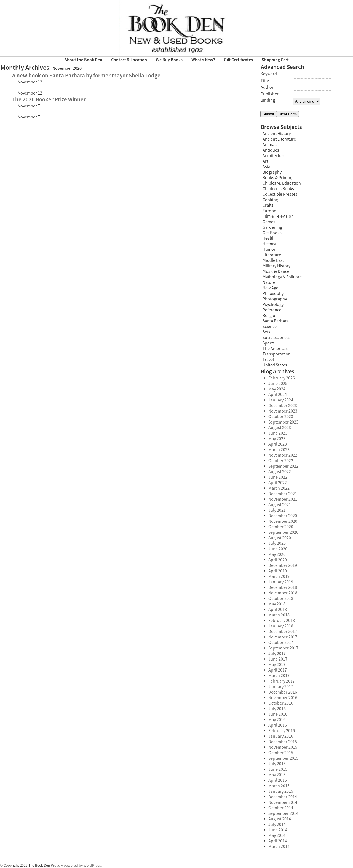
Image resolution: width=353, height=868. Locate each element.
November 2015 (283, 747)
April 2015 (278, 780)
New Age (270, 288)
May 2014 (277, 835)
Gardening (272, 227)
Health (269, 238)
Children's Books (278, 189)
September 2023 (283, 422)
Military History (276, 266)
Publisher (270, 94)
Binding (268, 100)
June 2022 (278, 477)
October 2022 (281, 461)
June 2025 (278, 384)
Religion (270, 316)
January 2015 (281, 791)
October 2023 (281, 417)
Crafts (268, 205)
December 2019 (283, 565)
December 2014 (283, 797)
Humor (269, 249)
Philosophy (273, 293)
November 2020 (283, 521)
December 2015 (283, 742)
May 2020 (277, 554)
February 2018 (282, 621)
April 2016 (278, 725)
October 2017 (281, 643)
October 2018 (281, 599)
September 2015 (283, 758)
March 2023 (279, 450)
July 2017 (277, 654)
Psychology (273, 304)
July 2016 (277, 709)
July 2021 (277, 510)
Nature (269, 282)
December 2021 (283, 494)
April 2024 (278, 395)
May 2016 (277, 720)
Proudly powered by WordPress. (76, 865)
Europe (269, 211)
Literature (272, 255)
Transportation (277, 354)
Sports (269, 343)
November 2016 (283, 698)
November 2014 (283, 802)
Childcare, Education (282, 183)
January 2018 (281, 626)
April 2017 (278, 670)
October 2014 (281, 808)
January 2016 (281, 736)
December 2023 (283, 406)
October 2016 (281, 703)
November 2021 (283, 499)
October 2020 (281, 527)
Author (267, 87)
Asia (266, 167)
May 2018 (277, 604)
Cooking (270, 200)
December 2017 (283, 632)
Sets (266, 332)
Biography (272, 172)
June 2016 (278, 714)
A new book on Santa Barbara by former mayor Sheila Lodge (86, 76)
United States (275, 365)
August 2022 (280, 472)
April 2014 (278, 841)
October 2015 (281, 753)
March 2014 (279, 847)
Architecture (274, 156)
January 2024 (281, 400)
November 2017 (283, 637)
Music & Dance (276, 271)
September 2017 (283, 648)
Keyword (269, 74)
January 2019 (281, 582)
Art (265, 161)
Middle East (273, 260)
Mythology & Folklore (282, 277)
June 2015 (278, 769)
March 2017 (279, 676)
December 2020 (283, 516)
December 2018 (283, 587)
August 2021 (280, 505)
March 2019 (279, 576)
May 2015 (277, 775)
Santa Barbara (276, 321)
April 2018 (278, 610)
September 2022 (283, 466)
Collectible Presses (280, 194)
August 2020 (280, 538)
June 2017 (278, 659)
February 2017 (282, 681)
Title (265, 81)
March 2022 (279, 488)
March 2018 (279, 615)
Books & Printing (278, 178)
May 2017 (277, 665)
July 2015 (277, 764)
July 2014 (277, 824)
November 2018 (283, 593)
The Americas (275, 349)
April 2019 (278, 571)
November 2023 (283, 411)
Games (269, 222)
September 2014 (283, 813)
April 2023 (278, 444)
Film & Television (278, 216)
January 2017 (281, 687)
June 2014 (278, 830)
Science (270, 327)
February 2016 (282, 731)
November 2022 (283, 455)
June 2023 (278, 433)
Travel (268, 360)
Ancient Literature (279, 139)
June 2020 (278, 549)
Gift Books (272, 233)
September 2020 (283, 532)
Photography (275, 299)
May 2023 (277, 439)
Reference (272, 310)
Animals (270, 145)
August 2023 (280, 428)
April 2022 (278, 483)
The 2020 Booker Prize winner (49, 100)
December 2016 (283, 692)
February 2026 (282, 378)
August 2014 (280, 819)
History (269, 244)
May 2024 (277, 389)
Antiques (271, 150)
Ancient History (277, 134)
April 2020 (278, 560)
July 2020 (277, 543)
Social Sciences (276, 338)
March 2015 (279, 786)
